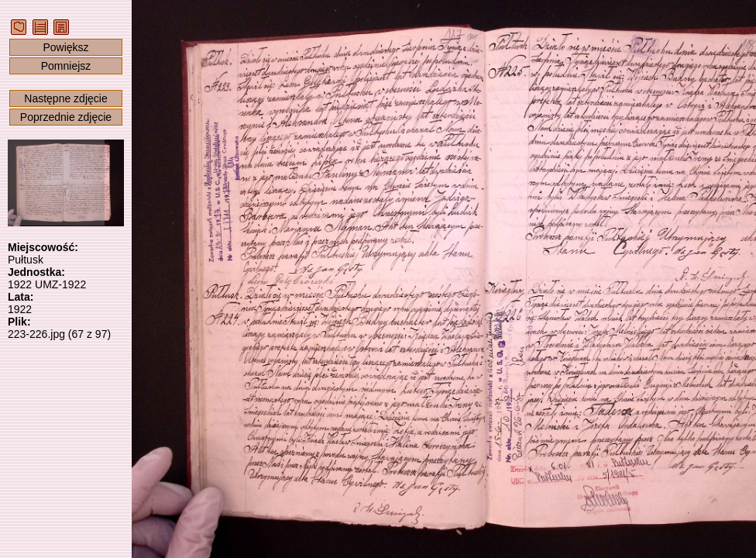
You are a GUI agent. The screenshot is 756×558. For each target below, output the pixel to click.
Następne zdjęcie (65, 98)
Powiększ (65, 47)
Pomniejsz (66, 66)
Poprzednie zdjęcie (66, 117)
